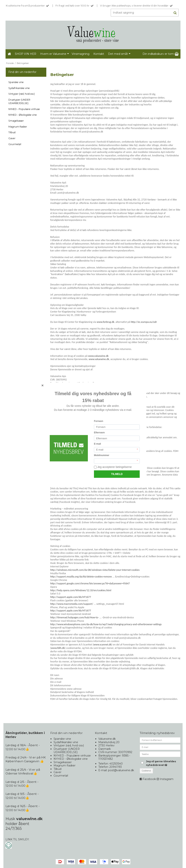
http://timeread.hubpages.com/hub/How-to (74, 617)
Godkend (146, 771)
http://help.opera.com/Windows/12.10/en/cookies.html (81, 590)
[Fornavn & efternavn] (160, 740)
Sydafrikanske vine (19, 88)
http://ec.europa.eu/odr (144, 322)
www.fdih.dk (58, 648)
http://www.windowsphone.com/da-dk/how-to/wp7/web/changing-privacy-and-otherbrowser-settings (106, 624)
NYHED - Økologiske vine (23, 115)
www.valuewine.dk (98, 356)
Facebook (149, 779)
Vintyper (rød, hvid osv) (22, 94)
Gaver (12, 138)
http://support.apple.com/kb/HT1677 (71, 597)
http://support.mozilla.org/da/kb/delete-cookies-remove (81, 577)
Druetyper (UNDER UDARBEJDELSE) (19, 101)
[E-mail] (160, 747)
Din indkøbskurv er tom (161, 54)
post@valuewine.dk (121, 770)
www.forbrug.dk (105, 322)
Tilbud (12, 132)
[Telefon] (160, 754)
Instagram (167, 779)
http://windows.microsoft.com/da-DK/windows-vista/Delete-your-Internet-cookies (95, 570)
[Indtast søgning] (144, 13)
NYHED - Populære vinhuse (24, 109)
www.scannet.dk (103, 645)
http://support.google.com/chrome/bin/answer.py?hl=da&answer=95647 (90, 583)
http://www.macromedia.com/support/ (72, 604)
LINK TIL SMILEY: (17, 839)
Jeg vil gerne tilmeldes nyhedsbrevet (163, 763)
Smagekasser (16, 121)
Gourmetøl (15, 144)
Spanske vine (16, 82)
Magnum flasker (18, 127)
